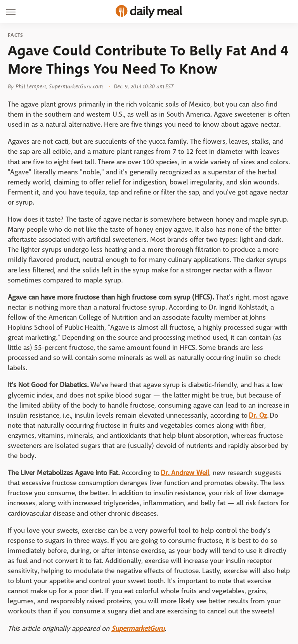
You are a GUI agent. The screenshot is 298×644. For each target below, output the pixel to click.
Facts (16, 35)
